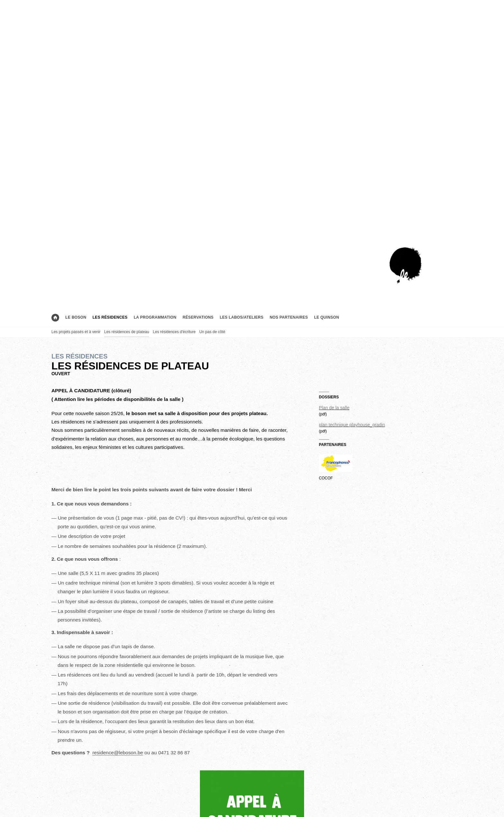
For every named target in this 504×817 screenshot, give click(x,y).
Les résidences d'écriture (174, 332)
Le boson (76, 317)
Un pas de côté (212, 332)
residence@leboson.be (118, 753)
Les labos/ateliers (242, 317)
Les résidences (110, 317)
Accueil (55, 318)
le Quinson (327, 317)
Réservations (198, 317)
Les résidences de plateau (127, 332)
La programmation (155, 317)
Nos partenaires (289, 317)
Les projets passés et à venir (76, 332)
